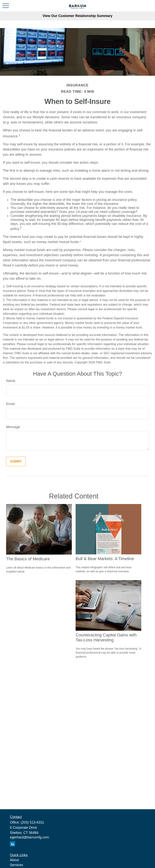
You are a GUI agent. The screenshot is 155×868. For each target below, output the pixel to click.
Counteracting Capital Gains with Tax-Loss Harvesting (106, 637)
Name (11, 381)
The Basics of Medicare (28, 559)
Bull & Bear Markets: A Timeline (105, 559)
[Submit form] (16, 461)
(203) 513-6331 (32, 822)
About (14, 860)
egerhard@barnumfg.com (29, 837)
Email (10, 404)
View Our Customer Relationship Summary (78, 16)
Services (16, 865)
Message (13, 427)
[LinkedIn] (12, 844)
